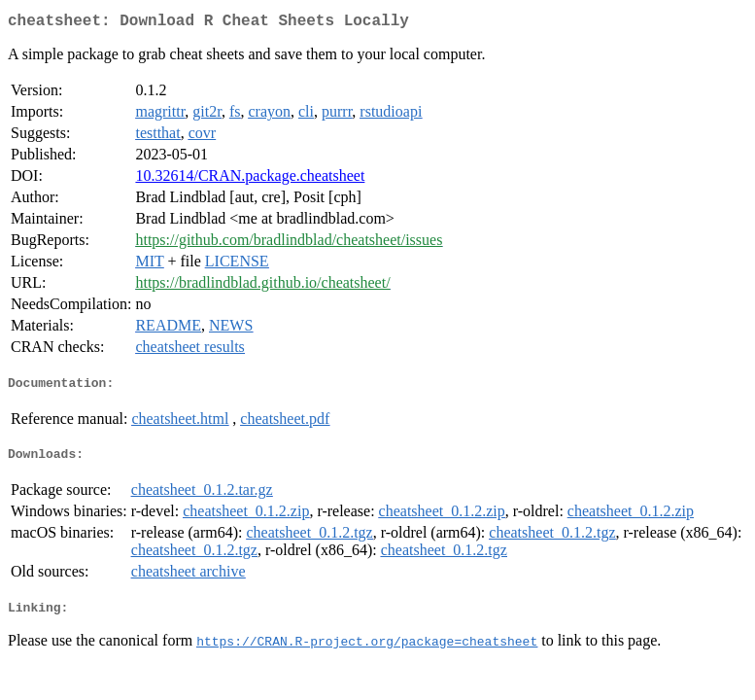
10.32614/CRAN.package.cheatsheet (250, 179)
